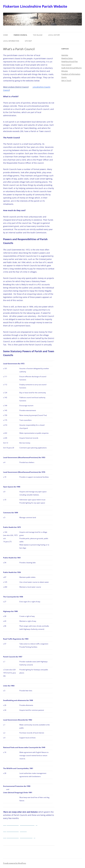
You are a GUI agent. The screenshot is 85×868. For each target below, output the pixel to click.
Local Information (11, 41)
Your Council (66, 65)
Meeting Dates (67, 58)
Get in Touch (66, 80)
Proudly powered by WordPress (15, 863)
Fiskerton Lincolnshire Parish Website (35, 6)
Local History (54, 35)
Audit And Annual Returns (71, 68)
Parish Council (20, 35)
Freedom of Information (71, 74)
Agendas (65, 55)
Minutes (65, 71)
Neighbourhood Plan (70, 61)
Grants (64, 77)
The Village (38, 35)
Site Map (28, 41)
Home (6, 35)
